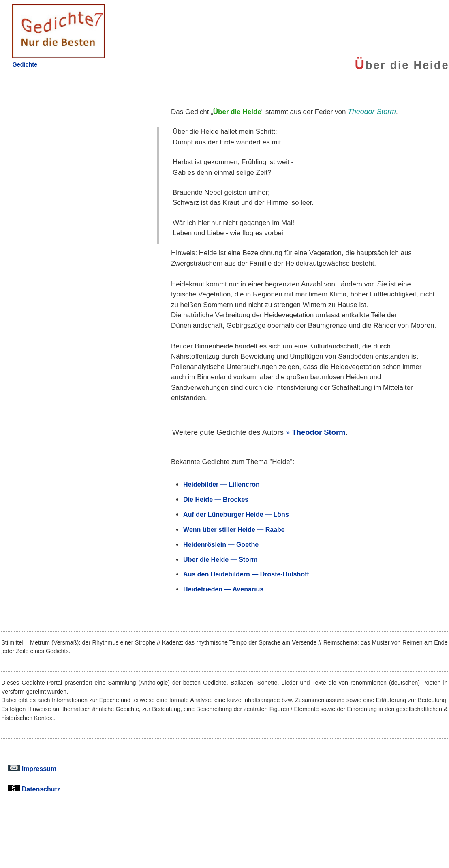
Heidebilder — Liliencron (221, 484)
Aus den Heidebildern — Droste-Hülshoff (246, 574)
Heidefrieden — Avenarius (223, 589)
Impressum (32, 769)
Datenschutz (34, 789)
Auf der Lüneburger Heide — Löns (236, 514)
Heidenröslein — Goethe (221, 544)
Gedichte (25, 64)
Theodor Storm (319, 432)
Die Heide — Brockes (216, 499)
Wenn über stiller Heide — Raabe (234, 529)
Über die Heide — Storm (220, 559)
